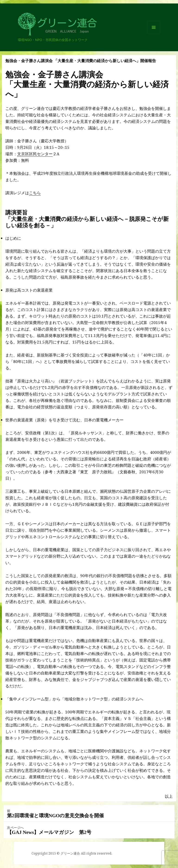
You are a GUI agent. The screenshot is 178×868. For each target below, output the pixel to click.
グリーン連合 (38, 35)
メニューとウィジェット (154, 34)
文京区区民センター (35, 154)
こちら (35, 193)
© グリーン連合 (68, 853)
